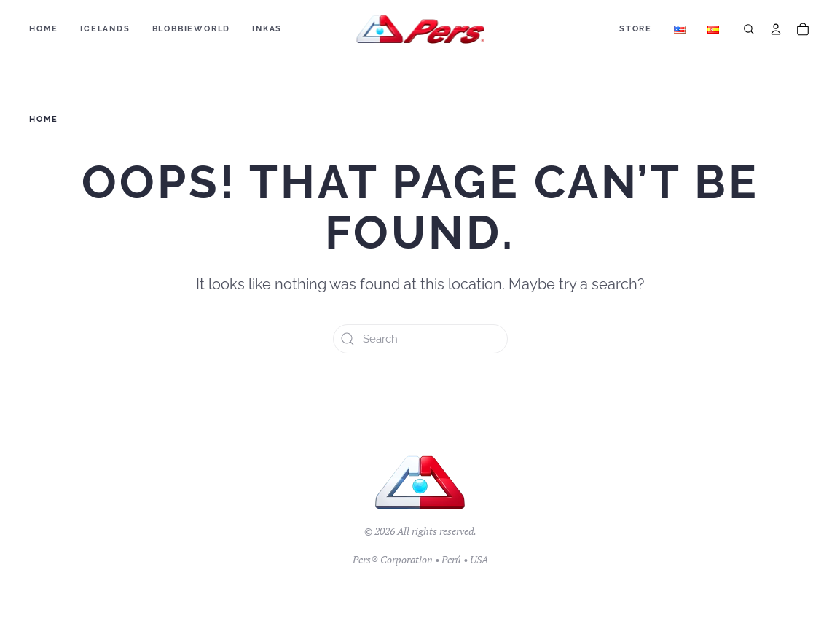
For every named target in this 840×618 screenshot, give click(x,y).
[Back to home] (420, 29)
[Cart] (803, 29)
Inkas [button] (267, 29)
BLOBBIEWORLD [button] (192, 29)
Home (44, 29)
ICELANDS (105, 29)
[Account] (776, 29)
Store (636, 29)
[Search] (749, 29)
